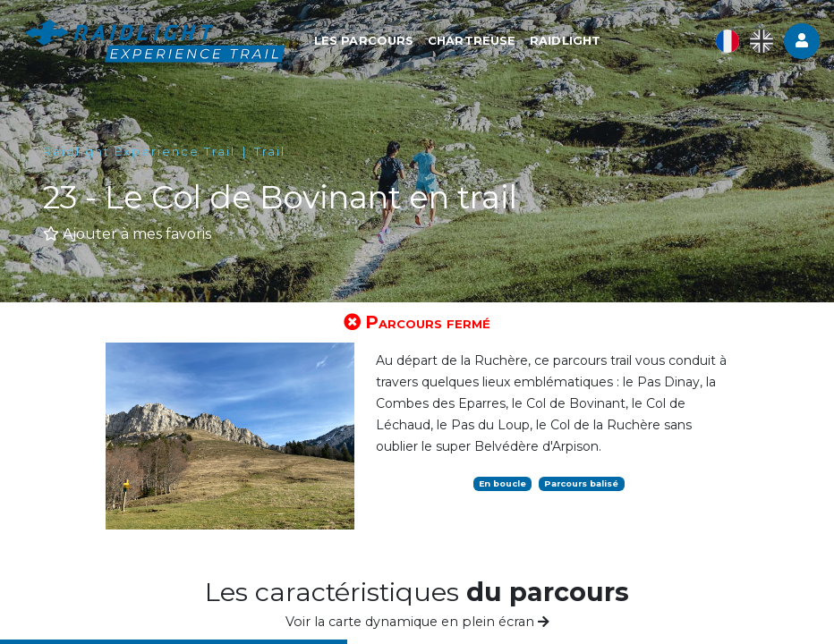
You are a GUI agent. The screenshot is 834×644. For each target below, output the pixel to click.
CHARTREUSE (477, 42)
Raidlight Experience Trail (139, 152)
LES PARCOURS (369, 42)
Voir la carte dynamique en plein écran (417, 622)
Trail (270, 152)
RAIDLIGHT (570, 42)
